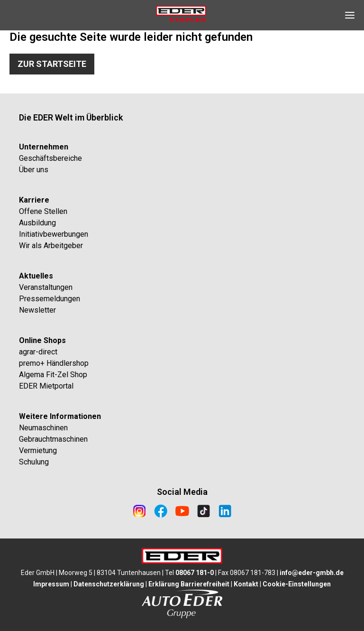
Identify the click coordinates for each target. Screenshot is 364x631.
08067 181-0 (195, 573)
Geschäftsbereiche (50, 158)
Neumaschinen (43, 428)
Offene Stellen (43, 211)
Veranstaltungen (46, 287)
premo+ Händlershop (54, 363)
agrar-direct (38, 352)
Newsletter (37, 310)
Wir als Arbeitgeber (51, 246)
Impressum (51, 584)
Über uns (34, 170)
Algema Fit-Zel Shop (53, 375)
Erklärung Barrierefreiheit (189, 584)
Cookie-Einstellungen (297, 584)
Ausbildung (37, 223)
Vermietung (38, 450)
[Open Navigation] (350, 15)
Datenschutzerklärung (109, 584)
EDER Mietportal (46, 386)
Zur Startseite (52, 64)
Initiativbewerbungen (54, 234)
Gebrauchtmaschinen (53, 439)
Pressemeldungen (50, 299)
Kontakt (246, 584)
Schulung (34, 462)
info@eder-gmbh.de (312, 573)
